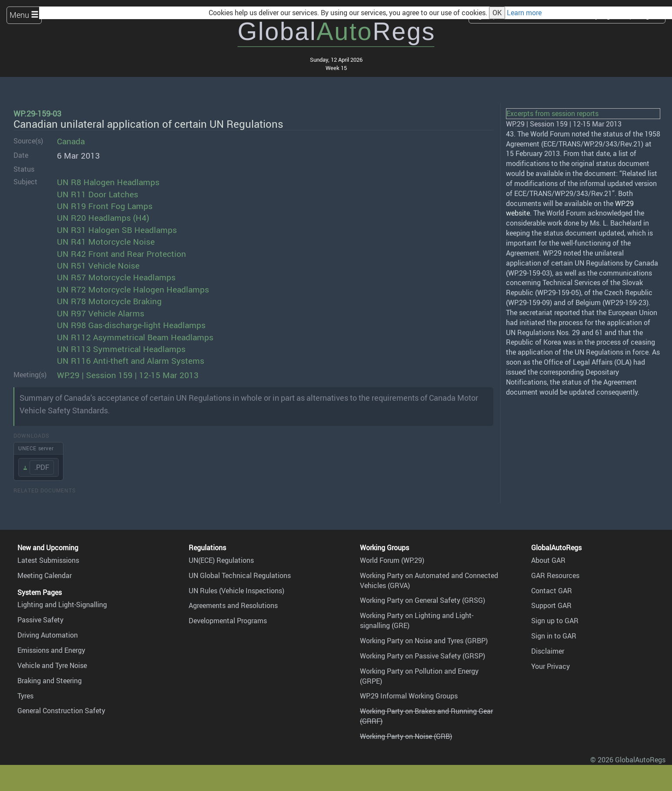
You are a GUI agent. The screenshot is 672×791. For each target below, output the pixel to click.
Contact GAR (552, 591)
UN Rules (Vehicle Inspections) (236, 591)
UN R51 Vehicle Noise (98, 266)
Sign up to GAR (555, 621)
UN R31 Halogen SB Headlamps (117, 230)
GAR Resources (555, 575)
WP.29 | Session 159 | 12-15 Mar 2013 (128, 375)
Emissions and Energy (51, 650)
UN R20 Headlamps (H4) (103, 218)
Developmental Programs (228, 621)
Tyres (25, 696)
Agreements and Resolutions (233, 605)
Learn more (524, 13)
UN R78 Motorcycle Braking (109, 301)
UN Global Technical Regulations (240, 575)
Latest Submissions (48, 560)
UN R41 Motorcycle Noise (106, 242)
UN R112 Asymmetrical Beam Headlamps (135, 337)
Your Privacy (551, 666)
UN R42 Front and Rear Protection (121, 254)
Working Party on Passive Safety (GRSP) (422, 656)
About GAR (548, 560)
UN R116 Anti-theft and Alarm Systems (131, 361)
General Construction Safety (61, 711)
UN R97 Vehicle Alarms (101, 313)
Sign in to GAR (554, 636)
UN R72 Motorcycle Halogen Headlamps (133, 289)
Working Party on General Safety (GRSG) (422, 600)
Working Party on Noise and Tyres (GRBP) (424, 641)
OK (497, 13)
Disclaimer (548, 651)
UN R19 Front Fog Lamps (105, 206)
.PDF (42, 467)
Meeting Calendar (45, 575)
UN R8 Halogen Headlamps (108, 182)
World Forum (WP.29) (392, 560)
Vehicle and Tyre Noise (52, 665)
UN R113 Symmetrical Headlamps (121, 349)
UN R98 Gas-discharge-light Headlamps (131, 325)
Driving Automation (48, 635)
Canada (71, 141)
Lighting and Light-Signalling (62, 605)
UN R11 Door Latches (98, 194)
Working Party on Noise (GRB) (406, 736)
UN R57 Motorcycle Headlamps (116, 277)
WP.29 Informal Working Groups (409, 696)
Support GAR (551, 605)
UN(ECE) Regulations (221, 560)
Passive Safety (40, 620)
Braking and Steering (50, 681)
